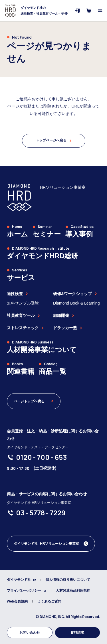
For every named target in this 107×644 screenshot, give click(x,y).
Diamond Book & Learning (76, 303)
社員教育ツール (23, 315)
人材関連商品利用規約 (73, 591)
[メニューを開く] (100, 11)
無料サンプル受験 (23, 303)
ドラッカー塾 (68, 328)
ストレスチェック (25, 328)
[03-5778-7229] (41, 513)
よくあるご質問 (49, 601)
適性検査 (17, 294)
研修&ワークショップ (75, 294)
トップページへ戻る (54, 140)
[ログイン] (77, 11)
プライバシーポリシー (27, 591)
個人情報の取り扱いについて (68, 580)
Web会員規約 (17, 601)
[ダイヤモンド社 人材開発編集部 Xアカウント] (51, 544)
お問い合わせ (30, 633)
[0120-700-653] (41, 457)
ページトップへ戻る (34, 401)
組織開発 (64, 315)
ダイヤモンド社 (21, 580)
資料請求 (77, 633)
